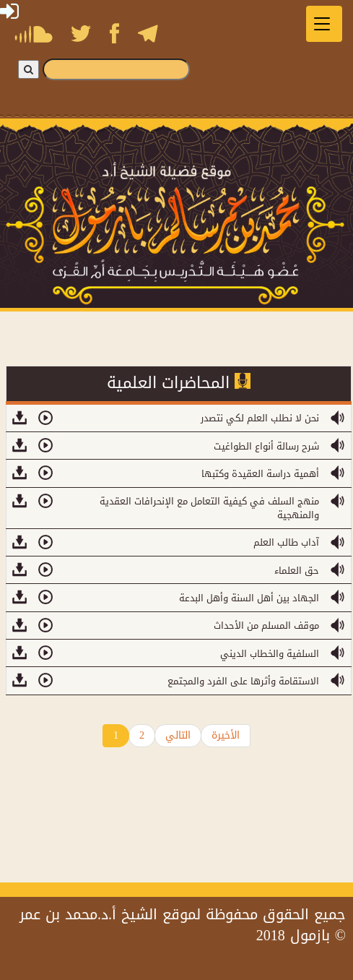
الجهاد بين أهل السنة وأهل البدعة (249, 598)
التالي (178, 735)
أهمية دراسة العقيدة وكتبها (260, 474)
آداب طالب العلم (286, 542)
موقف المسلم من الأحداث (266, 626)
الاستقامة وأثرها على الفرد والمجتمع (243, 681)
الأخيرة (226, 735)
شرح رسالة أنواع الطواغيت (266, 446)
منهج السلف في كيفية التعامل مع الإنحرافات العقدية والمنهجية (209, 508)
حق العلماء (297, 571)
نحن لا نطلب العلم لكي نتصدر (260, 418)
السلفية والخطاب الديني (270, 654)
